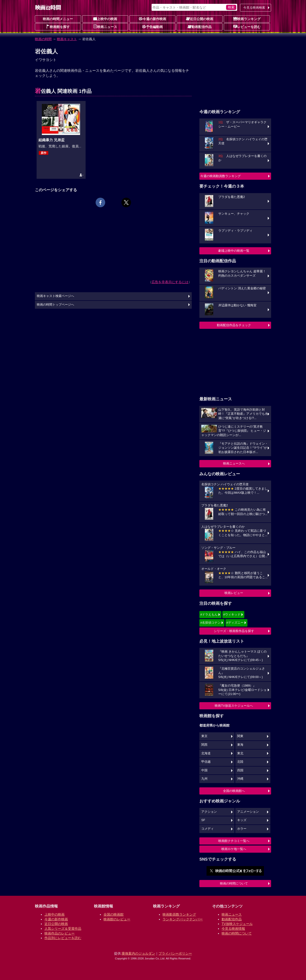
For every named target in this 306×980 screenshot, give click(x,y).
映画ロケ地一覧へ (234, 849)
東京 (204, 736)
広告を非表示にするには (170, 282)
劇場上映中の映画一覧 (234, 251)
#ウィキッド (232, 614)
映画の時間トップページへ (55, 305)
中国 (204, 770)
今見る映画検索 (254, 8)
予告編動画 (153, 27)
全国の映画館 (114, 914)
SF (203, 820)
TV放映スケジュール (237, 924)
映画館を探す (58, 27)
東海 (240, 745)
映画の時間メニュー (58, 19)
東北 (240, 753)
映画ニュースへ (234, 463)
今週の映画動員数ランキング (221, 176)
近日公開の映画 (200, 19)
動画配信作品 (200, 27)
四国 (240, 770)
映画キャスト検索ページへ (55, 296)
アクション (209, 812)
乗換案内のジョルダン (138, 953)
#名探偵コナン (210, 623)
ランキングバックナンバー (183, 919)
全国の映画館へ (234, 791)
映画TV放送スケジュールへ (234, 706)
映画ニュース (105, 27)
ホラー (242, 829)
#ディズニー (235, 623)
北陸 (240, 762)
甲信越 (206, 762)
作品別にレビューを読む (63, 938)
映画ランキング (247, 19)
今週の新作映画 (153, 19)
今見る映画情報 (233, 929)
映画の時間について (234, 883)
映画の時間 (43, 39)
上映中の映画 (105, 19)
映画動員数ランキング (179, 914)
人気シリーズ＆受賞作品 (63, 929)
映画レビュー (234, 593)
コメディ (208, 829)
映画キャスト (67, 39)
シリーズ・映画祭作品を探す (234, 631)
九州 (204, 779)
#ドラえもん (209, 614)
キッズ (242, 820)
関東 (240, 736)
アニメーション (248, 812)
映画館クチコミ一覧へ (234, 841)
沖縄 (240, 779)
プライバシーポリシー (175, 953)
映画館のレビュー (117, 919)
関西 (204, 745)
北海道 (206, 753)
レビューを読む (247, 27)
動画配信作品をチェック (234, 325)
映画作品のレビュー (60, 933)
